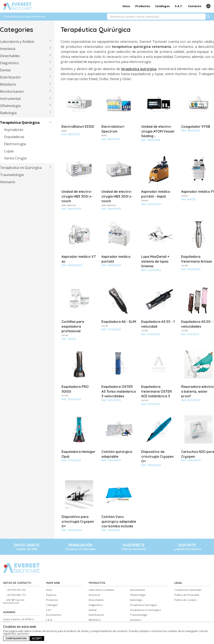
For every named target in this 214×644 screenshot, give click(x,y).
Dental (5, 70)
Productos (143, 6)
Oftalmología (10, 106)
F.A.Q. (49, 620)
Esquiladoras (14, 137)
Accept (37, 638)
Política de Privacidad (187, 595)
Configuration (16, 638)
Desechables (10, 56)
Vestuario (8, 182)
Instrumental (10, 99)
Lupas (9, 151)
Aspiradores (14, 130)
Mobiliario (8, 84)
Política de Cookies (185, 600)
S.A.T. (179, 6)
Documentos (54, 615)
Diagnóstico (9, 63)
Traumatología (12, 175)
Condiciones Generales (188, 590)
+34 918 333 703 (16, 590)
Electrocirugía (15, 144)
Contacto (195, 6)
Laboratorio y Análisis (17, 42)
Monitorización (12, 91)
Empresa (51, 595)
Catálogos (162, 6)
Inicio (126, 6)
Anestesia (8, 49)
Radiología (8, 113)
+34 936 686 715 (16, 595)
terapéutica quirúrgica (139, 69)
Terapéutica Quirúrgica (20, 123)
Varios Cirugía (15, 158)
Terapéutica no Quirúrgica (21, 168)
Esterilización (10, 77)
